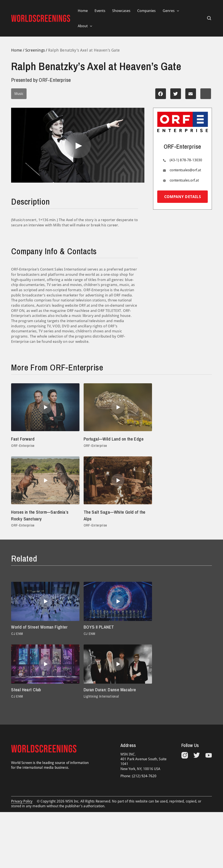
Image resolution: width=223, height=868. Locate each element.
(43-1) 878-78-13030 (186, 160)
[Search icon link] (209, 18)
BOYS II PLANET (95, 634)
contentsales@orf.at (185, 170)
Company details (182, 197)
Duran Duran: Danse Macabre (39, 697)
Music (19, 94)
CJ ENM (17, 641)
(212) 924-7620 (144, 783)
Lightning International (29, 703)
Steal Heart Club (163, 634)
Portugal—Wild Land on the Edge (111, 439)
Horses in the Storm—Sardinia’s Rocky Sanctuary (178, 442)
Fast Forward (24, 439)
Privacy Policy (22, 808)
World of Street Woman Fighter (41, 634)
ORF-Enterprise (23, 446)
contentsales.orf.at (184, 180)
